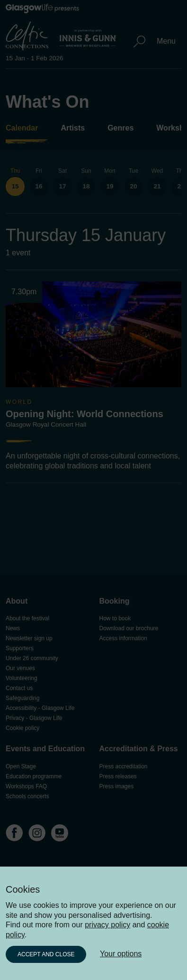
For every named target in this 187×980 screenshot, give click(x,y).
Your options (121, 954)
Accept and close (46, 954)
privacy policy (107, 925)
